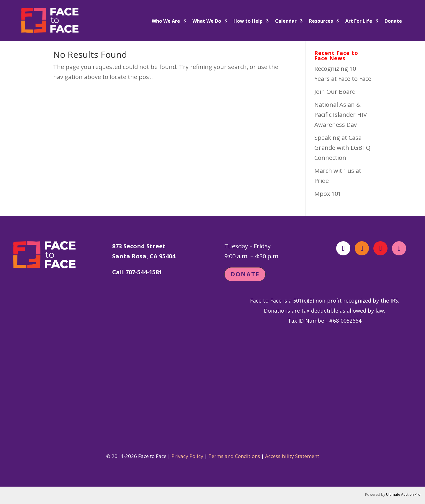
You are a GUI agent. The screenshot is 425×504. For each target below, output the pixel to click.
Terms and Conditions (234, 456)
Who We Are (166, 22)
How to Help (248, 22)
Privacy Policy (187, 456)
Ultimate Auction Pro (403, 494)
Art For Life (359, 22)
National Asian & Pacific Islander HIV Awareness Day (341, 115)
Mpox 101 (328, 194)
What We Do (207, 22)
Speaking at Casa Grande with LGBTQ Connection (342, 148)
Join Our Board (335, 92)
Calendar (286, 22)
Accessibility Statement (292, 456)
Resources (321, 22)
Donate (393, 22)
